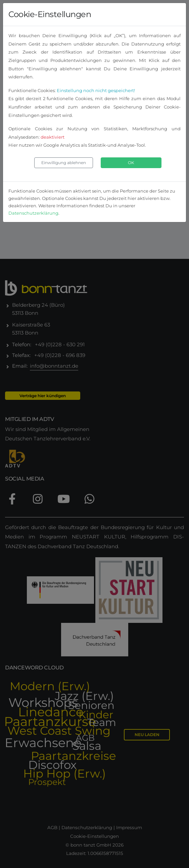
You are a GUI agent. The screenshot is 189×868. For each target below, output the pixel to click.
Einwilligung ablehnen (64, 163)
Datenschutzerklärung (33, 213)
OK (131, 163)
